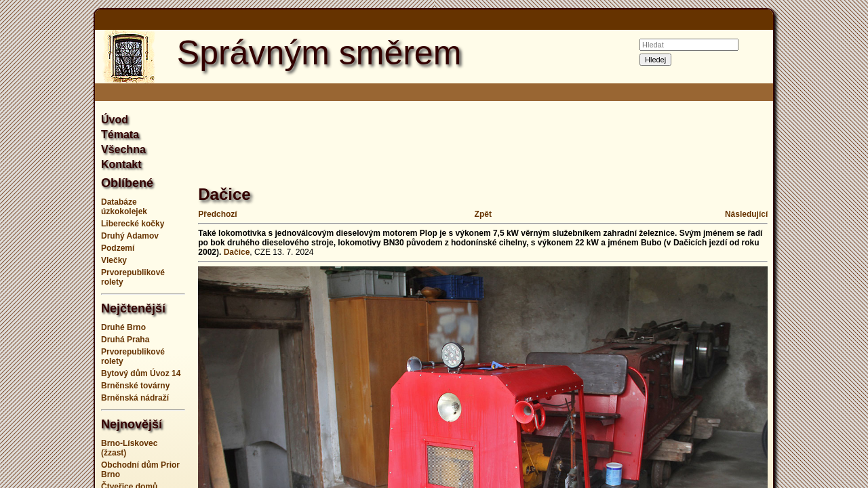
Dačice (237, 252)
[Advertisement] (827, 244)
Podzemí (118, 248)
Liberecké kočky (133, 224)
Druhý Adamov (130, 236)
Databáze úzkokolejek (124, 207)
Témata (120, 135)
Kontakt (121, 164)
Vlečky (114, 260)
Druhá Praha (125, 340)
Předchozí (217, 214)
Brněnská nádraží (135, 398)
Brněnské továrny (135, 386)
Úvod (115, 120)
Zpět (483, 214)
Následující (746, 214)
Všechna (123, 149)
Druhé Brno (123, 327)
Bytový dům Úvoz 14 (141, 373)
